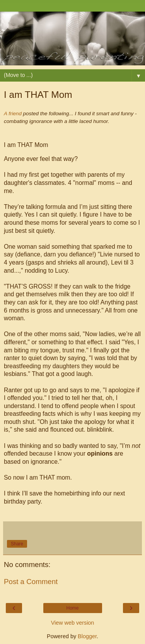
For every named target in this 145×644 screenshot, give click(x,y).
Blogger (87, 636)
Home (72, 608)
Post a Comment (31, 582)
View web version (73, 623)
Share (17, 544)
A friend (13, 114)
